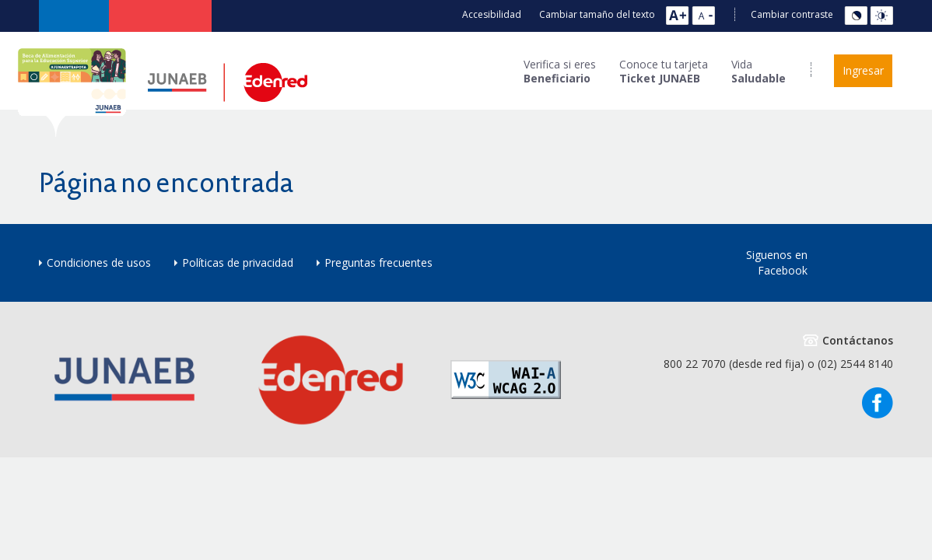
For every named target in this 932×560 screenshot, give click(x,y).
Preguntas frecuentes (378, 262)
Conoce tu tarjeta (664, 72)
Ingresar (863, 70)
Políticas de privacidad (238, 262)
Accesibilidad (492, 14)
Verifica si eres (560, 72)
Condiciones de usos (99, 262)
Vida (759, 72)
